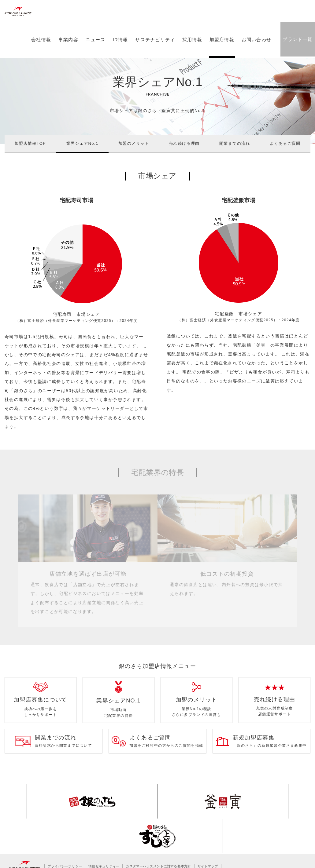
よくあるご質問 (285, 143)
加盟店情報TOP (30, 143)
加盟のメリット (134, 143)
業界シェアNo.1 (82, 143)
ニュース (95, 53)
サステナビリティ (154, 53)
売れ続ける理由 (184, 143)
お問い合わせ (256, 53)
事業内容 (67, 53)
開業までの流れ (235, 143)
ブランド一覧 (296, 52)
